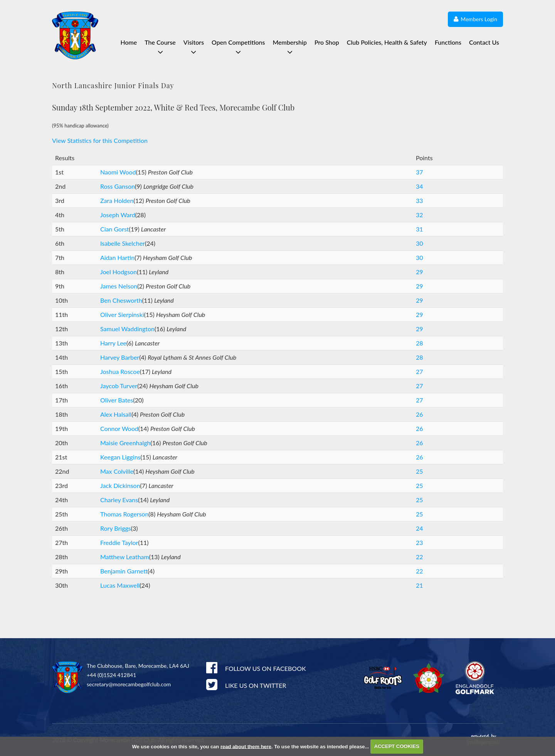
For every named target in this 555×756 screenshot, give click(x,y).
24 (420, 528)
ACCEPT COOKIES (397, 746)
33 (420, 200)
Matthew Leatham (125, 557)
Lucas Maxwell (120, 585)
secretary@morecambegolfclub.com (129, 684)
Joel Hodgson (119, 272)
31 (420, 229)
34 (420, 186)
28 (420, 343)
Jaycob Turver (119, 386)
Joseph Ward (118, 215)
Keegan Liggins (120, 457)
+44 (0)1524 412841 (111, 675)
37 (420, 172)
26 (420, 414)
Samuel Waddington (127, 329)
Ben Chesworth (121, 300)
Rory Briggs (116, 528)
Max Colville (117, 471)
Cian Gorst (115, 229)
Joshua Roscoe (120, 371)
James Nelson (119, 286)
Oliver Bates (117, 400)
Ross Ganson (118, 186)
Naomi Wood (118, 172)
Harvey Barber (120, 357)
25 (420, 471)
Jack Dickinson (120, 485)
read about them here (246, 746)
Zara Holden (117, 200)
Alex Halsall (116, 414)
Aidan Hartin (117, 257)
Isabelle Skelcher (123, 243)
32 (420, 215)
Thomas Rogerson (124, 514)
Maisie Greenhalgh (125, 443)
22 (420, 557)
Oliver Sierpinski (122, 314)
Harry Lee (113, 343)
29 (420, 272)
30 (420, 243)
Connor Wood (119, 428)
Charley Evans (119, 500)
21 (420, 585)
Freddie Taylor (119, 542)
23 (420, 542)
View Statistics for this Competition (100, 140)
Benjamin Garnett (124, 571)
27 (420, 371)
